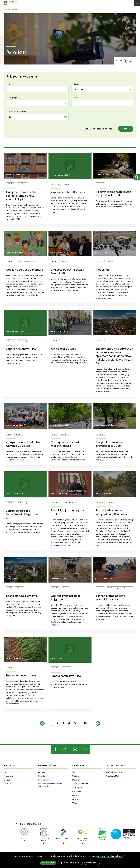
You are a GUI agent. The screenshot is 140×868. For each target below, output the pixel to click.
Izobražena (77, 792)
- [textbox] (9, 90)
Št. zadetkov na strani (17, 111)
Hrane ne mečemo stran (22, 675)
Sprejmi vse (48, 863)
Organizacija (44, 772)
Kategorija (13, 98)
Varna (75, 803)
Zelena (75, 772)
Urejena (76, 776)
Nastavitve (92, 863)
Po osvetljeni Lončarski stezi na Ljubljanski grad (114, 194)
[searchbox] (88, 89)
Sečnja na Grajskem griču (22, 596)
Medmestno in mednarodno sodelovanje (50, 785)
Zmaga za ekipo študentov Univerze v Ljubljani (23, 444)
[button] (97, 129)
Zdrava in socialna (80, 784)
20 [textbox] (10, 117)
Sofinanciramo (44, 780)
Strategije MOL (113, 776)
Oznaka (77, 84)
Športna (76, 799)
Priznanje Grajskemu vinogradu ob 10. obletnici (112, 512)
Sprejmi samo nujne (70, 863)
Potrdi (126, 129)
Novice (7, 772)
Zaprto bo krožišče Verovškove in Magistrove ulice (22, 514)
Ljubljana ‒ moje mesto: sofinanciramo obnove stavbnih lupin (21, 196)
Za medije (8, 784)
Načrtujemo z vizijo (114, 772)
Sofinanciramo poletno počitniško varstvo (111, 598)
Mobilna (76, 780)
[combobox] (38, 89)
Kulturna (76, 795)
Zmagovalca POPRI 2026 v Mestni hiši (68, 271)
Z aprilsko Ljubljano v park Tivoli (68, 512)
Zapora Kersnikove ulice (66, 676)
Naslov (76, 98)
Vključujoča (77, 788)
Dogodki (8, 780)
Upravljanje (43, 776)
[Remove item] (76, 89)
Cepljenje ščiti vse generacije (25, 270)
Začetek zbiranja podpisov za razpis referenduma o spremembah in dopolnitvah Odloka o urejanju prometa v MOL (114, 356)
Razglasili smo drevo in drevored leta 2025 (110, 444)
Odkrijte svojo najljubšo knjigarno (66, 598)
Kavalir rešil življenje (63, 349)
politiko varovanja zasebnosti (111, 856)
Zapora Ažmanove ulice (21, 349)
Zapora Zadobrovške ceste (68, 192)
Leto (11, 84)
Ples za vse (103, 270)
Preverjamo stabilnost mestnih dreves (65, 444)
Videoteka (9, 776)
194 (86, 723)
